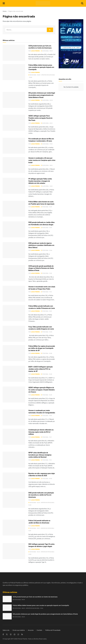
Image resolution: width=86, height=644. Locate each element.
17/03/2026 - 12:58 (46, 353)
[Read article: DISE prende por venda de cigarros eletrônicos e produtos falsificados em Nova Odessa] (14, 250)
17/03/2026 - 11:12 (46, 460)
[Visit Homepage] (43, 3)
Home (5, 11)
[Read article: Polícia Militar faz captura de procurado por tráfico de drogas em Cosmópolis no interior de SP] (14, 353)
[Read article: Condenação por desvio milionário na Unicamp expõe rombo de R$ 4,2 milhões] (14, 437)
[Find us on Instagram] (15, 635)
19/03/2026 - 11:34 (46, 273)
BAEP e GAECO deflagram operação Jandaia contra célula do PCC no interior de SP (41, 369)
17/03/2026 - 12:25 (46, 395)
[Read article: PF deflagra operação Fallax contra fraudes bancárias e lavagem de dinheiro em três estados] (14, 186)
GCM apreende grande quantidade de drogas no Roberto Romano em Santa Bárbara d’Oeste (41, 268)
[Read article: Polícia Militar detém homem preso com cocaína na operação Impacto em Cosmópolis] (14, 72)
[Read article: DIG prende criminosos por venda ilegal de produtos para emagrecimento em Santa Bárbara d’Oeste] (14, 100)
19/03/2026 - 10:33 (46, 332)
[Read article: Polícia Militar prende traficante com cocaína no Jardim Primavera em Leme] (14, 313)
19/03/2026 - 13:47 (46, 207)
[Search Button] (82, 3)
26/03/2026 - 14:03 (47, 186)
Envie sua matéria (19, 630)
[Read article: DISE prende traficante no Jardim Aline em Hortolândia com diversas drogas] (14, 229)
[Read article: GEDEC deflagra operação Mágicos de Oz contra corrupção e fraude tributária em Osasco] (14, 395)
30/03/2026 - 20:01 (47, 123)
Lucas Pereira (35, 51)
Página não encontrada (16, 11)
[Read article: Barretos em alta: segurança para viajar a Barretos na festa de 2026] (14, 480)
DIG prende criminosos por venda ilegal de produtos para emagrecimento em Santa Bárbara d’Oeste (42, 95)
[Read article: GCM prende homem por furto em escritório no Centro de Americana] (14, 53)
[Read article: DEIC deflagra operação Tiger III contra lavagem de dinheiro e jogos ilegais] (14, 551)
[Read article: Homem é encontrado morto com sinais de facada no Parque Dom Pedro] (14, 294)
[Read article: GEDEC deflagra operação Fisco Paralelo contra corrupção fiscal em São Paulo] (14, 123)
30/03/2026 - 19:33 (47, 144)
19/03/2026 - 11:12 (46, 292)
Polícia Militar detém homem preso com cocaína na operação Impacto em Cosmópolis (41, 67)
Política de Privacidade (53, 630)
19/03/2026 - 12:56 (46, 250)
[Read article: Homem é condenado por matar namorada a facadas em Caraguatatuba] (14, 417)
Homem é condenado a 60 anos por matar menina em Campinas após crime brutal (42, 160)
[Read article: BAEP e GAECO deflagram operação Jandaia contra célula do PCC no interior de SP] (14, 374)
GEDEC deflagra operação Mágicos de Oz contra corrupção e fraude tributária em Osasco (41, 390)
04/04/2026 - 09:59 (47, 51)
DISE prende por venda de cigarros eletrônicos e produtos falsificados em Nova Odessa (41, 245)
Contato (39, 630)
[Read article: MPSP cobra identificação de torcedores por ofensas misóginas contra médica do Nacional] (14, 460)
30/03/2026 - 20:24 (47, 100)
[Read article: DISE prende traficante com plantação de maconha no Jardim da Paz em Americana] (14, 500)
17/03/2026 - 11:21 (46, 437)
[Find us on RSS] (22, 635)
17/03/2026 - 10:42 (46, 479)
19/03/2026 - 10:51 (46, 311)
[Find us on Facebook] (3, 635)
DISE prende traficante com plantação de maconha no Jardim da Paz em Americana (41, 495)
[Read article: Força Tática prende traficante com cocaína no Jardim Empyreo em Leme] (14, 334)
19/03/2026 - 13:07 (46, 228)
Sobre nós (6, 630)
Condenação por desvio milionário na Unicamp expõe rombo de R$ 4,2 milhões (41, 432)
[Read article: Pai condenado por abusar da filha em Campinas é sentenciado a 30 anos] (14, 146)
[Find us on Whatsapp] (18, 635)
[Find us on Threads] (11, 635)
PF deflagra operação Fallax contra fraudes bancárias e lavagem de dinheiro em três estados (40, 181)
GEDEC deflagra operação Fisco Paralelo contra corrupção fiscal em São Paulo (40, 118)
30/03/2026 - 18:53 (47, 165)
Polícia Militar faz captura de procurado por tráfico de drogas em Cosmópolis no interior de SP (42, 348)
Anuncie (31, 630)
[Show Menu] (4, 3)
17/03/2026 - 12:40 (46, 374)
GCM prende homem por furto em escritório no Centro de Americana (35, 597)
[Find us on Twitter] (7, 635)
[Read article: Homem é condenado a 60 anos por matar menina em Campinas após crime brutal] (14, 165)
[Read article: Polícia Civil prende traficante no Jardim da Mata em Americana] (14, 528)
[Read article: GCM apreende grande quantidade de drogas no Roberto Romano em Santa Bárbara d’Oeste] (14, 273)
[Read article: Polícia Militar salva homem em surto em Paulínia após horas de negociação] (14, 209)
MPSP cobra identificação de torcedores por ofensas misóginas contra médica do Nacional (40, 455)
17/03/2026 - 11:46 (46, 416)
